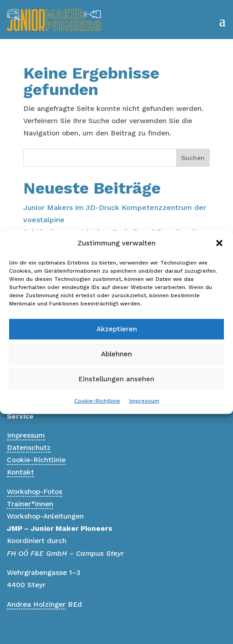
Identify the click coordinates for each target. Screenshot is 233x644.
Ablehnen (116, 354)
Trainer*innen (30, 504)
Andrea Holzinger (36, 604)
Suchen (193, 158)
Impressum (144, 401)
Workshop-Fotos (35, 492)
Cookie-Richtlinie (97, 401)
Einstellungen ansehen (116, 379)
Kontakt (20, 472)
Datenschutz (29, 448)
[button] (219, 243)
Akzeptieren (117, 329)
